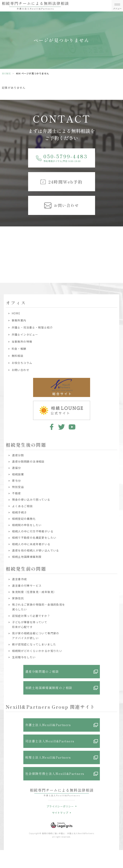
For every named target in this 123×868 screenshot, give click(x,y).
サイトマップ (60, 813)
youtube (72, 427)
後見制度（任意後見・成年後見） (34, 592)
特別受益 (18, 487)
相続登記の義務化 (24, 519)
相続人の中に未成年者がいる (31, 544)
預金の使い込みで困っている (31, 499)
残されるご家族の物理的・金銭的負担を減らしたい (39, 607)
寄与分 (16, 481)
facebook (51, 427)
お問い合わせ (20, 370)
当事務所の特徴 (22, 342)
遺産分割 (18, 455)
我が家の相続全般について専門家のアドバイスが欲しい (36, 636)
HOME (6, 73)
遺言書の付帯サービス (27, 586)
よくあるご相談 (22, 506)
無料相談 (18, 356)
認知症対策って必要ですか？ (31, 616)
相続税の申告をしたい (27, 525)
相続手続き (19, 512)
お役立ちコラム (22, 363)
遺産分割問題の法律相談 (28, 461)
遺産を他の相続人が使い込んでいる (35, 550)
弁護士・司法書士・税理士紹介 (32, 327)
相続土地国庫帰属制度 (27, 557)
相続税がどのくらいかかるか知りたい (37, 651)
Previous (4, 245)
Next (119, 245)
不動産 (16, 493)
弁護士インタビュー (25, 334)
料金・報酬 (19, 349)
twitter (61, 427)
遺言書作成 (19, 579)
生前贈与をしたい (24, 657)
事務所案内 (19, 320)
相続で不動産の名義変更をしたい (34, 538)
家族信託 (18, 598)
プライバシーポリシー (60, 806)
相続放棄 (18, 474)
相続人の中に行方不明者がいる (33, 531)
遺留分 (16, 468)
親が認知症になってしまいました (34, 644)
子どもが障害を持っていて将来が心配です (30, 624)
